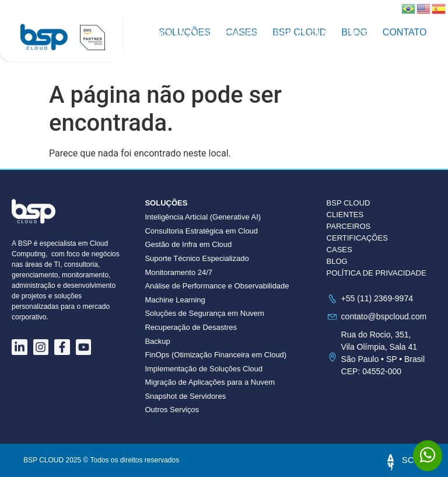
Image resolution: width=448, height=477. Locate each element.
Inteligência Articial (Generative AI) (203, 217)
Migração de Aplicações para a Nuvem (210, 382)
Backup (157, 341)
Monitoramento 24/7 (178, 272)
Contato (178, 46)
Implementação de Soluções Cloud (204, 369)
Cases (242, 34)
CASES (339, 250)
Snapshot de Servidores (185, 396)
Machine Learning (175, 300)
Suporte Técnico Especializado (197, 258)
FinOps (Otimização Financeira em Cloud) (216, 355)
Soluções (183, 34)
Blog (360, 34)
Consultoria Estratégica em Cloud (201, 231)
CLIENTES (345, 215)
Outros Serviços (171, 410)
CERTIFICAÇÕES (357, 238)
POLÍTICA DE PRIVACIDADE (377, 273)
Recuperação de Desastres (191, 327)
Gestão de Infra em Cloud (188, 244)
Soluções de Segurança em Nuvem (204, 313)
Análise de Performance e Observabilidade (217, 286)
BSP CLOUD (303, 34)
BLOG (337, 261)
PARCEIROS (349, 226)
